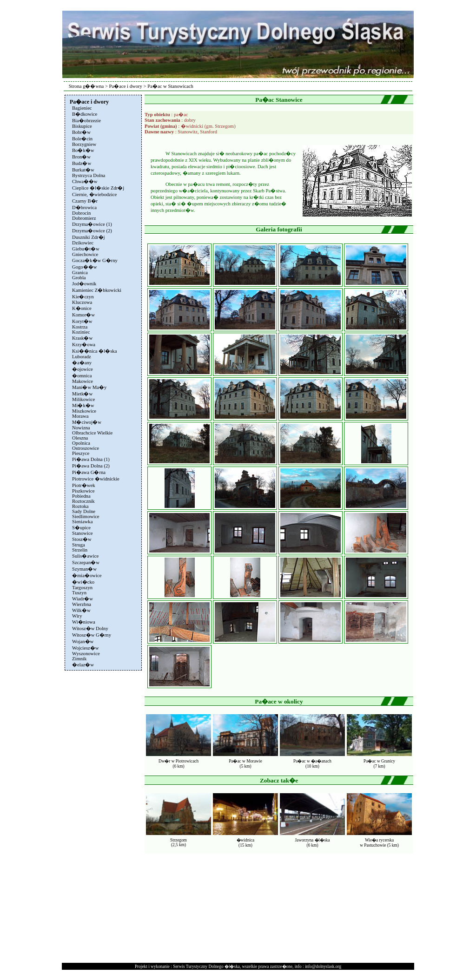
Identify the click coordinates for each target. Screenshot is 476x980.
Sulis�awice (85, 556)
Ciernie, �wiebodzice (94, 194)
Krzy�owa (84, 345)
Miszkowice (84, 411)
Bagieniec (82, 108)
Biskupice (82, 126)
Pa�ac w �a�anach (312, 761)
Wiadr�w (83, 599)
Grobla (79, 278)
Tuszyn (79, 593)
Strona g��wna (86, 86)
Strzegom (178, 840)
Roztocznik (83, 501)
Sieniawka (82, 522)
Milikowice (83, 399)
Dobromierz (84, 218)
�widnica (246, 840)
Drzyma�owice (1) (92, 224)
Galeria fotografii (279, 229)
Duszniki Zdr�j (89, 237)
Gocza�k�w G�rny (95, 260)
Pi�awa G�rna (89, 472)
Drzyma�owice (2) (92, 231)
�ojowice (83, 369)
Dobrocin (81, 213)
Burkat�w (83, 170)
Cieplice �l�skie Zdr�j (98, 188)
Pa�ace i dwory (126, 86)
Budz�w (82, 163)
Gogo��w (84, 267)
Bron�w (81, 157)
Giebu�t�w (86, 249)
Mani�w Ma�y (89, 387)
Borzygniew (84, 144)
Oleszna (80, 438)
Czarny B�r (85, 201)
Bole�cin (82, 139)
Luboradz (82, 357)
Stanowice (82, 533)
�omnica (82, 376)
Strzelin (80, 550)
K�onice (82, 308)
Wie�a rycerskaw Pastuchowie (377, 843)
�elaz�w (83, 665)
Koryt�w (82, 321)
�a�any (82, 363)
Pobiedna (81, 496)
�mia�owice (87, 576)
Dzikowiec (83, 243)
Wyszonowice (86, 654)
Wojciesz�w (86, 648)
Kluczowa (82, 302)
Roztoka (80, 506)
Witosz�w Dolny (90, 628)
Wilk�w (81, 610)
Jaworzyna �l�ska (312, 840)
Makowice (83, 381)
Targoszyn (82, 588)
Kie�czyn (83, 297)
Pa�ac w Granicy (379, 761)
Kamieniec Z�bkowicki (97, 290)
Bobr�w (81, 132)
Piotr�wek (83, 485)
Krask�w (82, 338)
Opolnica (81, 443)
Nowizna (81, 428)
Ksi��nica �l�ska (94, 351)
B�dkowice (85, 114)
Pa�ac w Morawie (245, 761)
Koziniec (81, 332)
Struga (79, 545)
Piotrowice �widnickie (96, 479)
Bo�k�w (83, 150)
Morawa (80, 416)
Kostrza (80, 327)
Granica (80, 273)
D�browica (84, 207)
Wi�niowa (84, 622)
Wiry (77, 616)
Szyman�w (84, 569)
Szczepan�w (86, 562)
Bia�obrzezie (86, 121)
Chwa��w (85, 181)
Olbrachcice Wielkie (92, 433)
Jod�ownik (84, 284)
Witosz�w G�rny (92, 635)
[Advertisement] (102, 812)
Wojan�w (83, 641)
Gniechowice (85, 254)
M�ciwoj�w (87, 422)
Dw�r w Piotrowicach (178, 761)
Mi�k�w (83, 405)
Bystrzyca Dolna (89, 175)
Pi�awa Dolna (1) (91, 459)
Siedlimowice (86, 516)
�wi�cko (83, 582)
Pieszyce (81, 453)
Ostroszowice (86, 448)
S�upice (81, 528)
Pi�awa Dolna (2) (91, 466)
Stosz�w (82, 539)
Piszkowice (83, 491)
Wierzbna (82, 604)
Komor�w (83, 315)
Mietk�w (82, 394)
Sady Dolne (84, 511)
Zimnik (79, 659)
